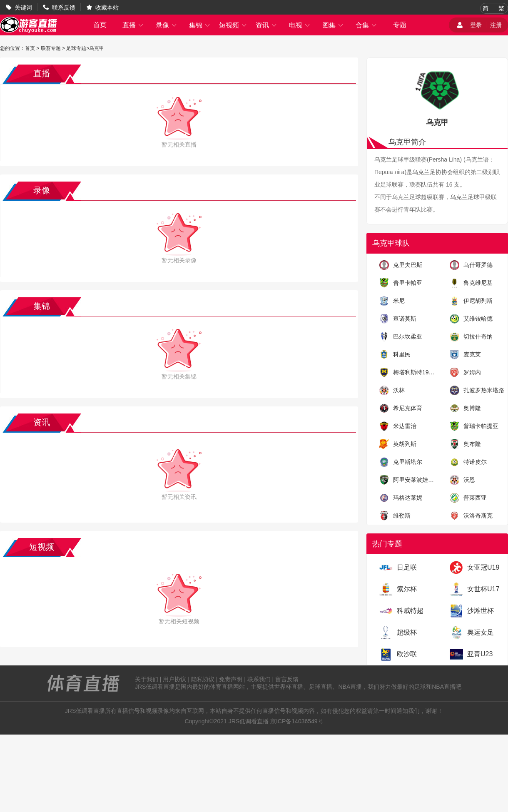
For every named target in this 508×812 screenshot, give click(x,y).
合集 (366, 25)
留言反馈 (287, 679)
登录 (476, 25)
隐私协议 (203, 679)
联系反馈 (64, 7)
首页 (100, 25)
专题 (400, 25)
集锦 (200, 25)
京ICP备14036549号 (297, 721)
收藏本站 (107, 7)
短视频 (233, 25)
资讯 (266, 25)
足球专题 (76, 48)
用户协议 (174, 679)
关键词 (23, 7)
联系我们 (259, 679)
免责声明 (231, 679)
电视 (300, 25)
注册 (496, 25)
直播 (133, 25)
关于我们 (147, 679)
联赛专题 (51, 48)
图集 (333, 25)
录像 (167, 25)
